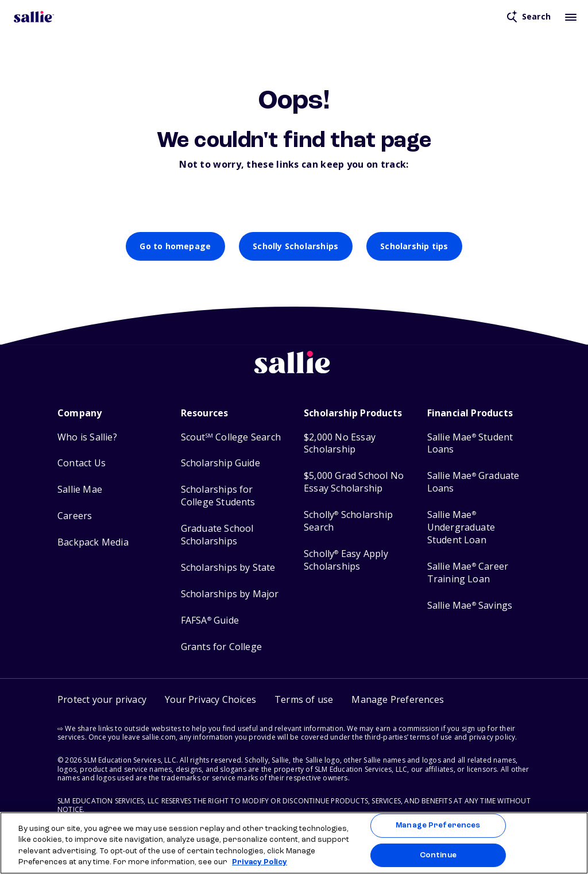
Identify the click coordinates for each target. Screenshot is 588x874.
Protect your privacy (102, 699)
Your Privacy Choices (210, 699)
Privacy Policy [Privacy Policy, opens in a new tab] (260, 862)
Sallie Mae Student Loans (470, 444)
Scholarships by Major (230, 594)
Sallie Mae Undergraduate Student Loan (461, 527)
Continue (438, 855)
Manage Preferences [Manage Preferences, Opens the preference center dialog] (438, 825)
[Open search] (529, 17)
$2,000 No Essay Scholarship (340, 444)
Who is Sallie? (87, 437)
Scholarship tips (414, 246)
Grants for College (222, 647)
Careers (75, 516)
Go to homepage (175, 246)
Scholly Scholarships (295, 246)
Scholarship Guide (220, 463)
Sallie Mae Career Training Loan (468, 573)
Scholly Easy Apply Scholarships (346, 560)
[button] (398, 700)
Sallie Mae (80, 490)
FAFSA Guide (210, 620)
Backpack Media (93, 542)
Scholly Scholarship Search (348, 521)
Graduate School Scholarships (217, 535)
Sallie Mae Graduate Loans (473, 482)
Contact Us (82, 463)
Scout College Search (231, 437)
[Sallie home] (294, 371)
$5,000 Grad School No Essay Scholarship (354, 482)
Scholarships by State (228, 568)
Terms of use (304, 699)
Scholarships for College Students (218, 496)
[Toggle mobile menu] (571, 17)
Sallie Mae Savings (470, 606)
